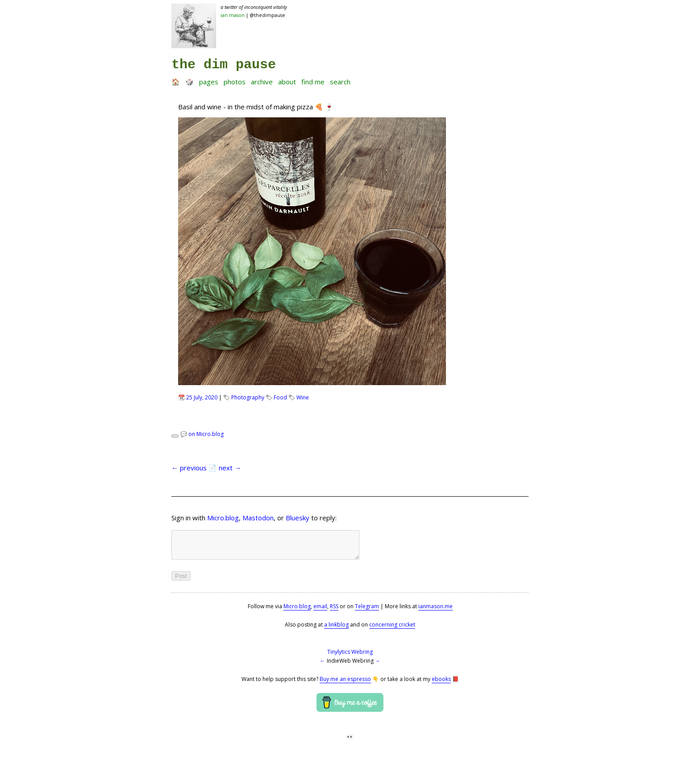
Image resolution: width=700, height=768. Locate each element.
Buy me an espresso (345, 684)
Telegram (367, 612)
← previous (189, 468)
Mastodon (258, 518)
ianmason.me (435, 612)
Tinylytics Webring (350, 657)
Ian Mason (233, 15)
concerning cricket (392, 630)
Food (280, 397)
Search (340, 82)
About (287, 82)
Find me (313, 82)
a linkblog (336, 630)
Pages (209, 82)
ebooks (441, 684)
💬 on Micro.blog (202, 434)
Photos (235, 82)
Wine (303, 397)
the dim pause (224, 65)
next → (230, 468)
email (320, 612)
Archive (262, 82)
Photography (248, 397)
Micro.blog (223, 518)
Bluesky (298, 518)
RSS (334, 612)
